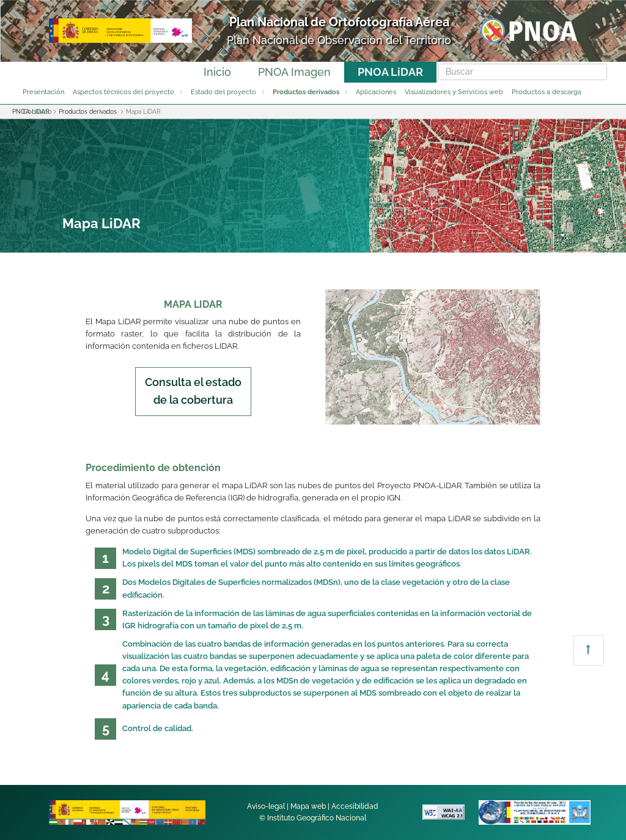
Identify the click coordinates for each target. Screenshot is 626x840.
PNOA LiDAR (390, 72)
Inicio (217, 72)
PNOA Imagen (294, 72)
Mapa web (308, 806)
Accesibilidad (355, 806)
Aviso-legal (266, 806)
